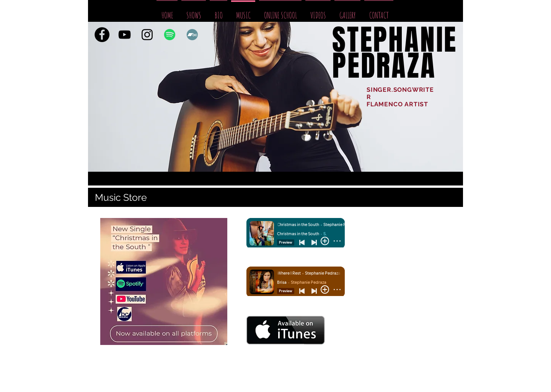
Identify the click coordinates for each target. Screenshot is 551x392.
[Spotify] (170, 35)
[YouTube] (125, 35)
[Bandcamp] (192, 35)
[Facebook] (102, 35)
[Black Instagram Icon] (147, 35)
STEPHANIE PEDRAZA (395, 53)
